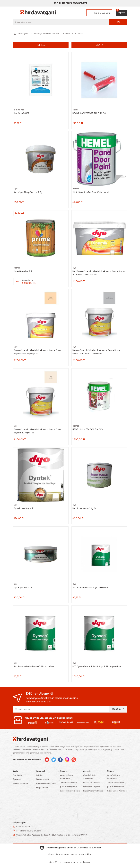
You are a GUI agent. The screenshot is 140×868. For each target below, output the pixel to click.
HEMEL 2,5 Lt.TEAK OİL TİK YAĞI (88, 431)
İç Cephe (79, 33)
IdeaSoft (53, 866)
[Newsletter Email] (70, 713)
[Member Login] (90, 13)
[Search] (70, 22)
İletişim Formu (42, 783)
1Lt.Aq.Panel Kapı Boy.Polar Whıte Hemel (92, 193)
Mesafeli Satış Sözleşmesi (66, 780)
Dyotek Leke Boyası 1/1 (24, 511)
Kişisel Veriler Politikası (70, 794)
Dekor (75, 110)
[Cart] (122, 13)
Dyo (16, 189)
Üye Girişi (17, 783)
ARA (118, 22)
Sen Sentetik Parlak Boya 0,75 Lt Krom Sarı (35, 669)
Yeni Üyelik (17, 779)
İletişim (39, 779)
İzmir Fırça (19, 110)
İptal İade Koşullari (68, 790)
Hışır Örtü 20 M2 (22, 113)
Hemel (76, 189)
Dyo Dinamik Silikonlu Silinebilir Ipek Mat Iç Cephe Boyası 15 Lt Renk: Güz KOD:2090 (97, 274)
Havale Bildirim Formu (46, 787)
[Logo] (38, 13)
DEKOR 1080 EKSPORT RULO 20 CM (90, 113)
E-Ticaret (63, 866)
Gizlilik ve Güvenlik (68, 786)
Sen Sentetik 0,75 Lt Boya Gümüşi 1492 (92, 590)
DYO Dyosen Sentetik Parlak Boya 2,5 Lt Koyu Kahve (98, 669)
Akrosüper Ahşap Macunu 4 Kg (29, 193)
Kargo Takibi (42, 791)
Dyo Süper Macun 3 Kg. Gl (85, 511)
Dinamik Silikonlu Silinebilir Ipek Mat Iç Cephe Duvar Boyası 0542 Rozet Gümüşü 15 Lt (98, 353)
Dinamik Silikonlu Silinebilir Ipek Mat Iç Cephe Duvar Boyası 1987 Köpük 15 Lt (39, 433)
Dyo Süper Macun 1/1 (24, 590)
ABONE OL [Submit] (118, 713)
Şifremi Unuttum (20, 787)
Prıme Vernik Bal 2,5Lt (24, 272)
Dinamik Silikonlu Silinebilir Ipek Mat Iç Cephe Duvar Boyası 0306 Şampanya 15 (39, 353)
